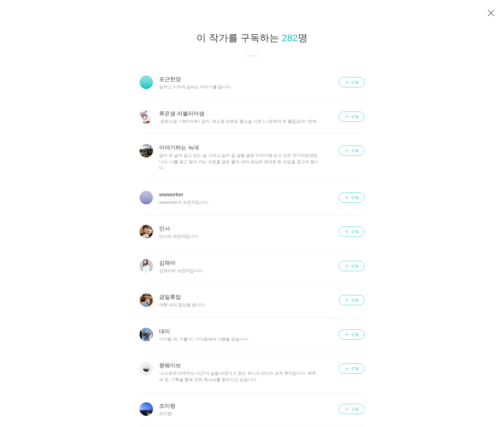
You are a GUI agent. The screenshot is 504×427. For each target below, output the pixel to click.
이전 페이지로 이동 (491, 13)
